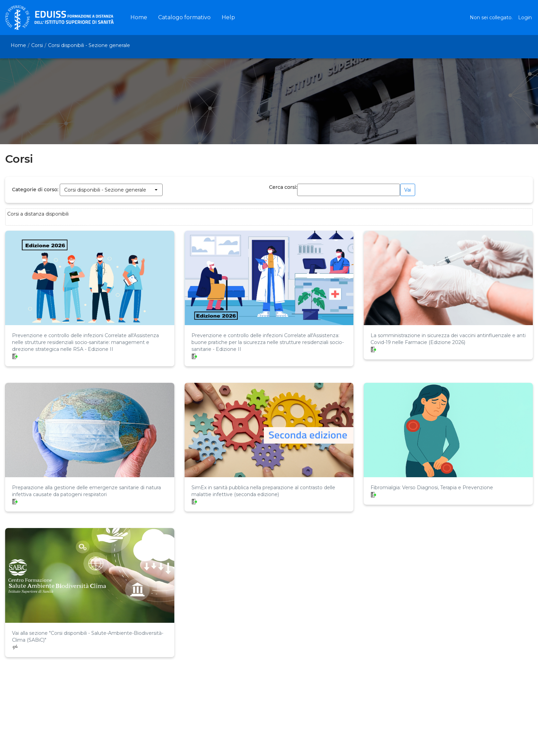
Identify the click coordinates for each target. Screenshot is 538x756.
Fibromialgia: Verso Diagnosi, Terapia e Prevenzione (432, 488)
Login (525, 18)
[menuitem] (139, 18)
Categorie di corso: (35, 190)
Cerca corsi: (283, 187)
